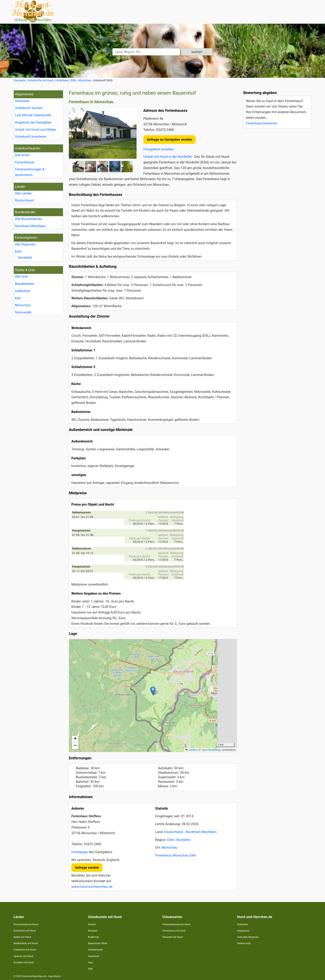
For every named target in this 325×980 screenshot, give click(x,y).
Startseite (22, 101)
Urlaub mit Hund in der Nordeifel (167, 157)
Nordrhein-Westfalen (30, 226)
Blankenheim (25, 284)
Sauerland (94, 956)
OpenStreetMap (211, 750)
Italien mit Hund (22, 937)
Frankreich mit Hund (25, 950)
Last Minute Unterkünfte (33, 115)
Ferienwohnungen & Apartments (30, 172)
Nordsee (93, 931)
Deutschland (24, 200)
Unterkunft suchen (29, 108)
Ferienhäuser (25, 162)
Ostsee (92, 924)
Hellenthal (22, 291)
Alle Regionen (25, 244)
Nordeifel (25, 258)
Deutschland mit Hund (26, 924)
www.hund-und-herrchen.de (92, 887)
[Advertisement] (277, 199)
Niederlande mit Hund (26, 943)
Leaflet (191, 750)
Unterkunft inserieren (31, 137)
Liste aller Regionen (248, 937)
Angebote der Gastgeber (33, 122)
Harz (91, 963)
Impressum (243, 931)
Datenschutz (244, 943)
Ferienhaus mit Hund (174, 931)
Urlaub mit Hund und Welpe (35, 130)
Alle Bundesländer (28, 219)
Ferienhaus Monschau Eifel (176, 855)
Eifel (18, 252)
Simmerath (23, 312)
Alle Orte (21, 277)
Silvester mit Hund (173, 937)
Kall (18, 298)
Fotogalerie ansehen (159, 149)
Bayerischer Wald (97, 943)
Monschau (23, 305)
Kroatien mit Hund (24, 963)
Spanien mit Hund (23, 956)
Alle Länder (23, 193)
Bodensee (94, 937)
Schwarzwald (95, 950)
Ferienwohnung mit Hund (176, 924)
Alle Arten (22, 155)
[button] (153, 691)
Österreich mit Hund (25, 931)
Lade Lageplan (152, 696)
